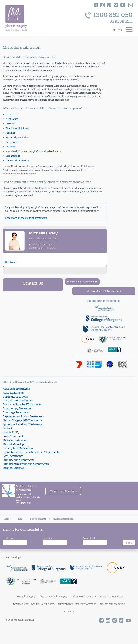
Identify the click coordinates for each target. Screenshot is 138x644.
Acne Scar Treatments (16, 389)
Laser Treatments (14, 436)
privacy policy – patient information (77, 604)
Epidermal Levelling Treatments (22, 424)
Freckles (10, 133)
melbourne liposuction (83, 596)
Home (8, 519)
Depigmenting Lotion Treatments (23, 416)
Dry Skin (10, 124)
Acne (8, 114)
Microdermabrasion (15, 440)
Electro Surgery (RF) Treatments (23, 420)
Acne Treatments (13, 392)
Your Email (89, 538)
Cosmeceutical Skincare (18, 400)
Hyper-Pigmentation (17, 137)
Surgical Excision (14, 468)
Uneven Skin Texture (17, 160)
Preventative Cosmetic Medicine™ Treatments (31, 452)
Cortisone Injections (15, 396)
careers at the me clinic (112, 604)
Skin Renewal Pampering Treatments (26, 464)
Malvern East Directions (63, 491)
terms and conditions (111, 596)
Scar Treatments (13, 456)
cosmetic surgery (26, 596)
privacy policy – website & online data (34, 604)
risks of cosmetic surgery (53, 596)
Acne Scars (12, 119)
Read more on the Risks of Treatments (26, 218)
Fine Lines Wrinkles (17, 128)
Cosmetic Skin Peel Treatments (22, 404)
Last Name (49, 538)
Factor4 (8, 428)
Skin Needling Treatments (19, 460)
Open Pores (12, 142)
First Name (9, 538)
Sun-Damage (13, 156)
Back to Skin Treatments (80, 282)
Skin (20, 519)
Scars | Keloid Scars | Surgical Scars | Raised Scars (33, 151)
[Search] (130, 5)
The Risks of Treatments (104, 291)
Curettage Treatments (16, 412)
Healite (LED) (11, 432)
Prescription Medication (18, 448)
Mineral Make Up (13, 444)
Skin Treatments (38, 519)
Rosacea (10, 147)
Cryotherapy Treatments (18, 408)
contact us (69, 611)
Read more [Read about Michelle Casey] (11, 262)
